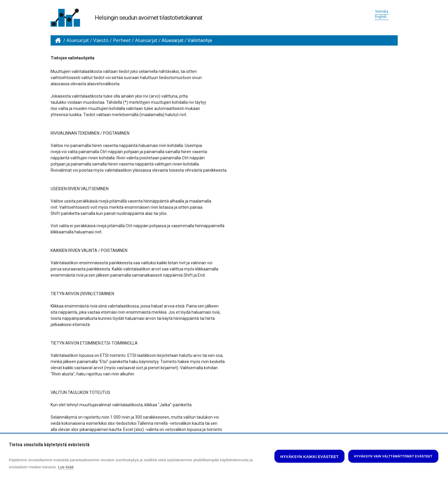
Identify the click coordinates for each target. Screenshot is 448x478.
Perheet (122, 40)
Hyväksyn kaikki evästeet (309, 457)
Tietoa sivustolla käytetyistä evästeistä (49, 445)
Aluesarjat (78, 40)
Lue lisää (66, 467)
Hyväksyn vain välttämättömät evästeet (393, 456)
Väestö (101, 40)
